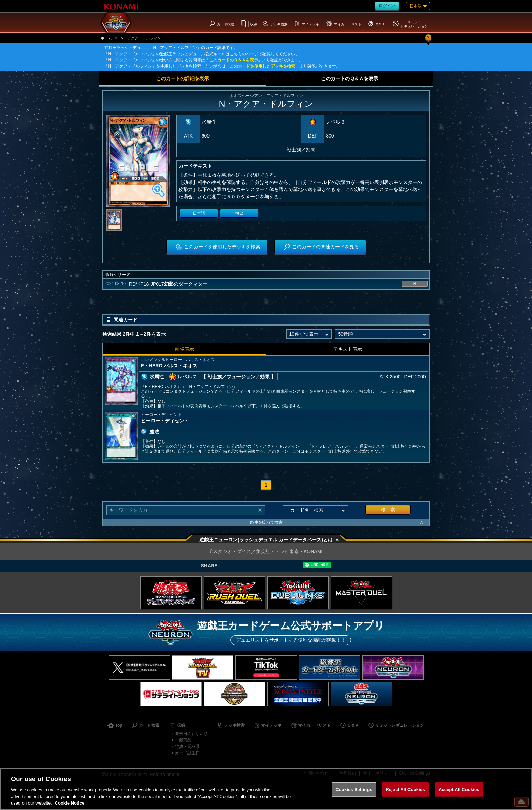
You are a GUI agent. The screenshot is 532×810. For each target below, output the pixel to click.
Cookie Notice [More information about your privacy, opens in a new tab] (70, 803)
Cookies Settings (354, 789)
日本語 (199, 213)
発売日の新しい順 (191, 734)
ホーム (106, 38)
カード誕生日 (187, 753)
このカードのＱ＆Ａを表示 (234, 60)
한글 (239, 213)
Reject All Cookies (405, 789)
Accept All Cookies (459, 789)
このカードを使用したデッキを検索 (262, 66)
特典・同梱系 (187, 747)
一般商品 (183, 740)
